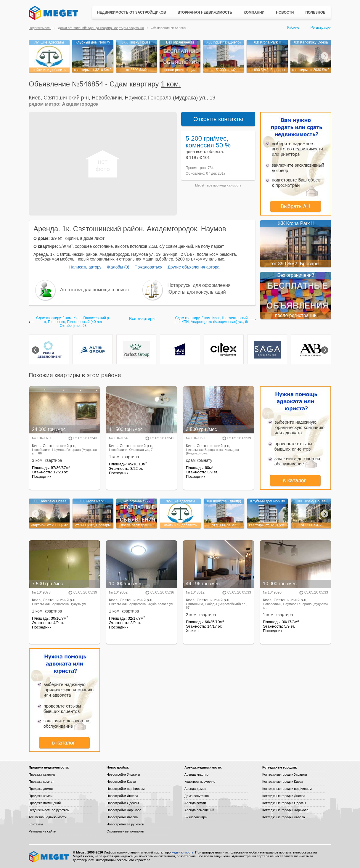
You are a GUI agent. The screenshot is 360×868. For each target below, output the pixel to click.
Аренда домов (195, 789)
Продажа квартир (42, 774)
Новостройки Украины (123, 774)
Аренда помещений (199, 810)
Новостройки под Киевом (126, 789)
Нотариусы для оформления (199, 285)
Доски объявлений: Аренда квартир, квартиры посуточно (101, 28)
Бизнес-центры (196, 817)
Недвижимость (40, 28)
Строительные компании (125, 831)
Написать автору (85, 267)
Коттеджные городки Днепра (284, 796)
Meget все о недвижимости (49, 857)
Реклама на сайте (42, 831)
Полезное (315, 12)
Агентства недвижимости (48, 817)
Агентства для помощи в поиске (95, 290)
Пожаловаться (148, 267)
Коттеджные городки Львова (284, 817)
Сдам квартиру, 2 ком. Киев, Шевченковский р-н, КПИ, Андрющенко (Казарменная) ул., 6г (211, 320)
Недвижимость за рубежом (49, 810)
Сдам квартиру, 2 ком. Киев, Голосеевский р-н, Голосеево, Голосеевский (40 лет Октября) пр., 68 (73, 322)
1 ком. (171, 84)
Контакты (36, 824)
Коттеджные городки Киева (283, 782)
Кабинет (294, 28)
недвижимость (230, 185)
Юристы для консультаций (197, 292)
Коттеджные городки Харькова (285, 810)
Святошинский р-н (66, 98)
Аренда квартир (196, 774)
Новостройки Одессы (123, 803)
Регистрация (321, 28)
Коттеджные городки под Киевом (287, 789)
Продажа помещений (45, 803)
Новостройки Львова (122, 817)
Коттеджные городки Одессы (284, 803)
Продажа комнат (41, 782)
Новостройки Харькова (124, 810)
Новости (285, 12)
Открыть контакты (218, 119)
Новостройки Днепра (122, 796)
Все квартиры (142, 319)
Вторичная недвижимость (205, 12)
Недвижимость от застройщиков (132, 12)
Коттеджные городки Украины (285, 774)
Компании (254, 12)
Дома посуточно (197, 796)
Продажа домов (41, 789)
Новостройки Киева (121, 782)
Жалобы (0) (118, 267)
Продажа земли (41, 796)
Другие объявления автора (193, 267)
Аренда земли (195, 803)
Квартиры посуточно (200, 782)
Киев (35, 98)
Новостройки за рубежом (126, 824)
